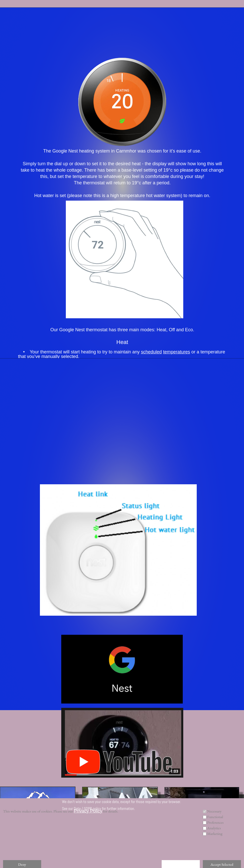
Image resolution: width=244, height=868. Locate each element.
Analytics (214, 828)
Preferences (215, 822)
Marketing (215, 833)
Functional (215, 817)
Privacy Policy (88, 811)
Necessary (214, 811)
